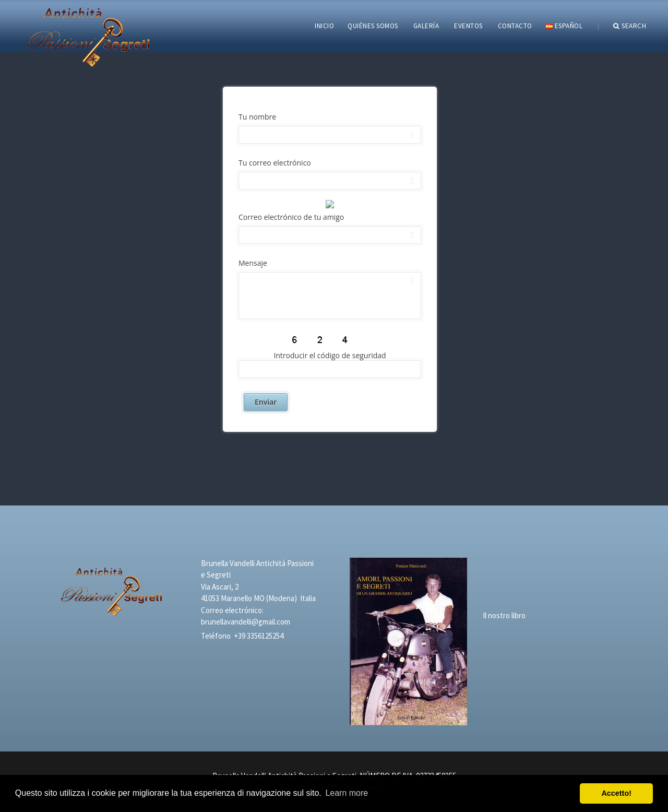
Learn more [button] (347, 793)
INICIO (324, 26)
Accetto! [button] (616, 793)
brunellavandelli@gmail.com (246, 622)
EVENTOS (468, 26)
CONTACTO (515, 26)
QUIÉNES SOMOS (373, 26)
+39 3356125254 (259, 636)
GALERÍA (426, 26)
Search (630, 26)
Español (564, 26)
